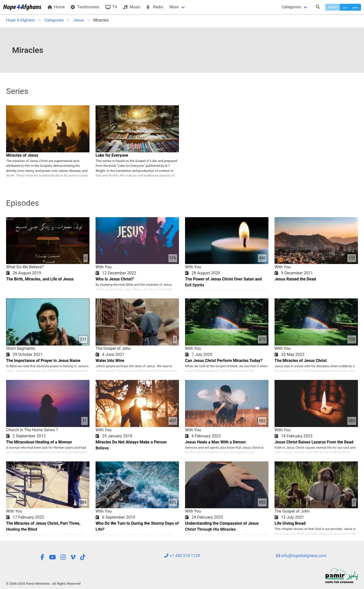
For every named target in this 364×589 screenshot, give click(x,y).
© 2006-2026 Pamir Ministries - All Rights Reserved (43, 584)
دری (345, 7)
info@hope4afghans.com (301, 556)
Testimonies (85, 7)
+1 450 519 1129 (182, 556)
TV (111, 7)
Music (132, 7)
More (174, 7)
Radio (155, 7)
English (333, 7)
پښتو (355, 7)
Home (56, 7)
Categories (291, 7)
